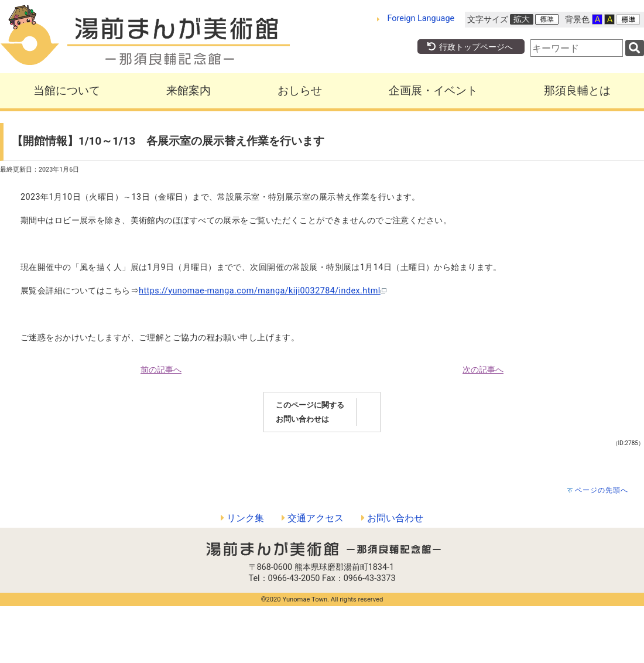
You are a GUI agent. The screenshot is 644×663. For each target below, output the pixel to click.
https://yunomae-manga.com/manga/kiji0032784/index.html (263, 291)
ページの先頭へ (602, 490)
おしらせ (300, 90)
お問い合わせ (392, 518)
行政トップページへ (470, 47)
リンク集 (242, 518)
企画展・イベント (433, 90)
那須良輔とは (577, 90)
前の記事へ (161, 370)
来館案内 (189, 90)
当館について (67, 90)
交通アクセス (313, 518)
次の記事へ (483, 370)
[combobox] (577, 48)
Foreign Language (421, 18)
